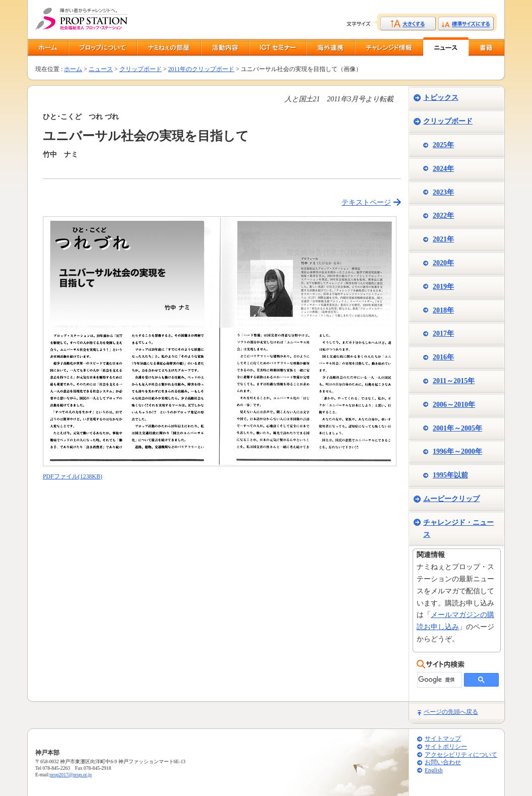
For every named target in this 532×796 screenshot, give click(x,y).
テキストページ (366, 202)
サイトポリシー (446, 747)
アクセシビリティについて (461, 755)
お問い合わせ (443, 762)
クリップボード (141, 69)
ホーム (73, 69)
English (434, 771)
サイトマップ (443, 739)
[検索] (439, 680)
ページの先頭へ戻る (451, 712)
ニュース (101, 69)
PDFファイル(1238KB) (73, 476)
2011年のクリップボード (202, 69)
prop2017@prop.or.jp (71, 775)
